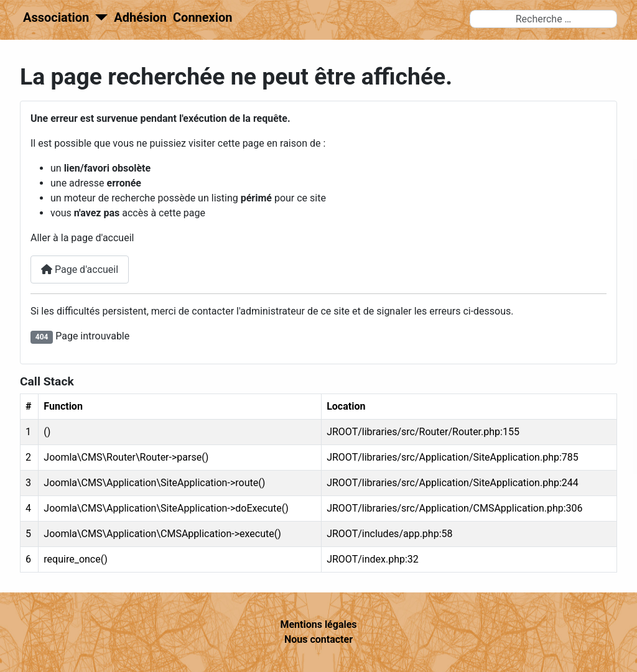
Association (56, 17)
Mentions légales (318, 624)
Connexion (203, 17)
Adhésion (140, 17)
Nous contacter (318, 639)
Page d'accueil (80, 269)
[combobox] (543, 19)
